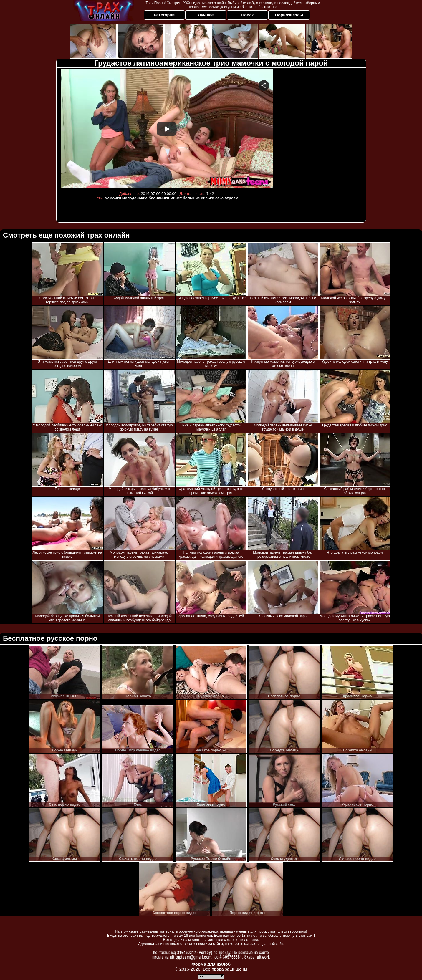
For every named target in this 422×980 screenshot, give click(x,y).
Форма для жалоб (211, 964)
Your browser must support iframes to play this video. (167, 129)
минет (176, 198)
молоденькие (135, 198)
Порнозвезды (289, 15)
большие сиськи (199, 198)
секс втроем (227, 198)
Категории (164, 15)
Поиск (247, 15)
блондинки (159, 198)
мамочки (113, 198)
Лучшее (206, 15)
